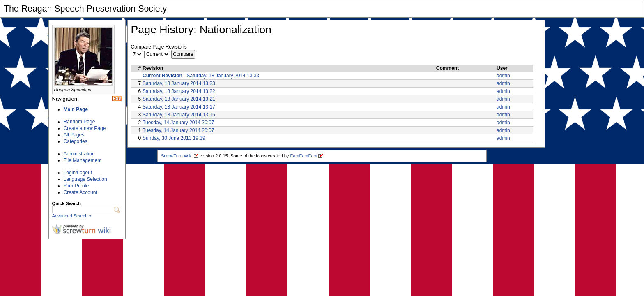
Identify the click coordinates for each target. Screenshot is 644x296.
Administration (79, 154)
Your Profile (76, 186)
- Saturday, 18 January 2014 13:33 (201, 76)
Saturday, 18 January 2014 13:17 (179, 107)
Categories (76, 141)
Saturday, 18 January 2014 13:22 (179, 91)
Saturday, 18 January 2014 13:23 (179, 83)
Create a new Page (85, 128)
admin (503, 76)
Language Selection (85, 179)
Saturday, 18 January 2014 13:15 (179, 115)
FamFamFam (304, 156)
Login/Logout (78, 173)
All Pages (74, 135)
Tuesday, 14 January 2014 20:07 (178, 123)
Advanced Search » (72, 216)
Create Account (80, 192)
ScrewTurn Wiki (177, 156)
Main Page (76, 109)
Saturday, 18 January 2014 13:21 (179, 99)
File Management (83, 160)
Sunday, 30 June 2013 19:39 (174, 138)
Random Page (79, 122)
